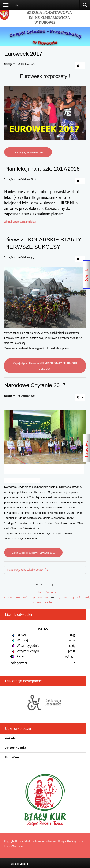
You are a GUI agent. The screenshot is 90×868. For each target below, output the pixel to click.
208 (25, 597)
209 (33, 597)
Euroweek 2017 (23, 54)
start (40, 592)
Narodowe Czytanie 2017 (35, 385)
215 (72, 597)
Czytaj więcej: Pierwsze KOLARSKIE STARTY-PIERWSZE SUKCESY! (45, 366)
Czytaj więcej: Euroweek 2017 (28, 152)
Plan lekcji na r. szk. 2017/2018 (42, 169)
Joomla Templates (14, 846)
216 (79, 597)
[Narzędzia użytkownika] (80, 66)
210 (40, 597)
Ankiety (10, 738)
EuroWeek (12, 757)
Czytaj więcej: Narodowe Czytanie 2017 (33, 553)
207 (18, 597)
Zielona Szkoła (16, 748)
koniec (49, 602)
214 (65, 597)
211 (46, 597)
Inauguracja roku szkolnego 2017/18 (27, 570)
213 (59, 597)
